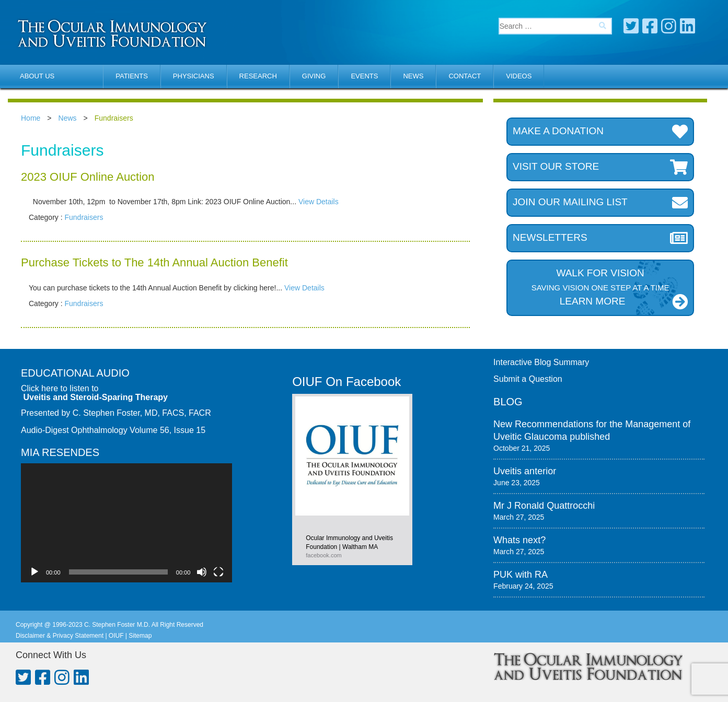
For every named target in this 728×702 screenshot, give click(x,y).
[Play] (34, 572)
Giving (314, 76)
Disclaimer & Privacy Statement (60, 636)
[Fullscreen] (218, 572)
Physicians (194, 76)
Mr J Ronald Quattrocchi (544, 506)
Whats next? (519, 540)
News (413, 76)
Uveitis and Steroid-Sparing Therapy (95, 397)
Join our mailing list (600, 203)
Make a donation (600, 132)
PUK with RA (521, 575)
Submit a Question (528, 379)
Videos (519, 76)
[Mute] (202, 572)
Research (258, 76)
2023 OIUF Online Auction (88, 177)
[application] (126, 523)
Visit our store (600, 167)
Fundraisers (84, 217)
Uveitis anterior (525, 471)
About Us (37, 76)
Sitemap (140, 636)
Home (31, 118)
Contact (465, 76)
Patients (132, 76)
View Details (319, 202)
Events (364, 76)
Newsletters (600, 238)
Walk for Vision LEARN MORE (600, 289)
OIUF (116, 636)
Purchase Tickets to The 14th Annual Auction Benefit (154, 262)
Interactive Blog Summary (541, 362)
